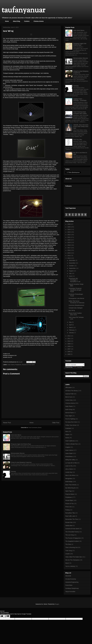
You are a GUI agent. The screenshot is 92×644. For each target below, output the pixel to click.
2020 (69, 240)
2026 (69, 224)
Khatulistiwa (69, 457)
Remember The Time (72, 519)
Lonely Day (69, 472)
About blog (16, 21)
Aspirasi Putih (69, 394)
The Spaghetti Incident (72, 541)
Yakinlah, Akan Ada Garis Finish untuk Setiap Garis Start (81, 126)
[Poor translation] (7, 616)
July (70, 273)
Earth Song (69, 409)
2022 (69, 235)
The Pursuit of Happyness (73, 538)
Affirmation (69, 387)
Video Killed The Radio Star (74, 557)
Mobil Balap (69, 482)
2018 (69, 245)
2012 (69, 336)
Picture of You (69, 504)
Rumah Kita (69, 522)
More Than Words (71, 485)
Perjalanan (18, 365)
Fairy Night (69, 416)
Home (7, 21)
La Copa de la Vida (71, 463)
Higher (67, 435)
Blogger (57, 604)
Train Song (69, 551)
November (72, 263)
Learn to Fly (69, 466)
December (72, 260)
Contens (27, 21)
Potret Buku (69, 585)
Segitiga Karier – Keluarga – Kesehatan (80, 100)
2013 (69, 258)
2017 (69, 248)
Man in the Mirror (70, 475)
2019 (69, 242)
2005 (69, 354)
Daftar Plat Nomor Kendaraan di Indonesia (77, 302)
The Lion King (69, 535)
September (72, 268)
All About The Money (72, 391)
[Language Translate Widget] (75, 365)
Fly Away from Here (71, 422)
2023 (69, 232)
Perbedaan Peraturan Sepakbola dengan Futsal (75, 290)
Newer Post (7, 423)
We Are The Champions (72, 560)
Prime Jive (68, 507)
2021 (69, 237)
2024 (69, 229)
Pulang (67, 510)
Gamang (13, 471)
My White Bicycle (70, 488)
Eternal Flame (70, 413)
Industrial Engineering (72, 582)
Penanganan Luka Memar (76, 298)
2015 (69, 253)
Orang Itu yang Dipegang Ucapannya (21, 462)
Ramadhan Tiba (70, 513)
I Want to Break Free (72, 444)
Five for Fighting (70, 419)
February (72, 330)
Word (67, 563)
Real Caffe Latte (70, 516)
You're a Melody (70, 566)
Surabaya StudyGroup (72, 588)
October (72, 266)
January (72, 333)
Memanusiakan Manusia (18, 453)
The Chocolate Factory (72, 532)
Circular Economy (71, 579)
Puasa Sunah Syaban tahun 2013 (75, 314)
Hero (67, 431)
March (71, 327)
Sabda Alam (69, 526)
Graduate (68, 428)
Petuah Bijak (69, 500)
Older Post (56, 423)
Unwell (67, 554)
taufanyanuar (23, 10)
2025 (69, 227)
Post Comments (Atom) (35, 428)
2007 (69, 349)
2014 (69, 256)
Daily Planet (69, 406)
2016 (69, 250)
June (71, 276)
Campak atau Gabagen (76, 308)
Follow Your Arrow (71, 425)
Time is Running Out (71, 547)
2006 (69, 352)
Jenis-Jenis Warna (16, 435)
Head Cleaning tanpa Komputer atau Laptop (80, 113)
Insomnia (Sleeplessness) (76, 305)
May (70, 322)
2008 (69, 346)
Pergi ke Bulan (70, 494)
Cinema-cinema (39, 21)
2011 (69, 339)
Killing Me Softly (70, 460)
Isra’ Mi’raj (72, 310)
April (71, 325)
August (71, 271)
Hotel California (70, 441)
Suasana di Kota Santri (28, 365)
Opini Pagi (68, 491)
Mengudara (69, 479)
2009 (69, 344)
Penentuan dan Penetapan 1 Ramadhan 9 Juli (74, 280)
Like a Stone (69, 469)
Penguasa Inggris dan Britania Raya (21, 444)
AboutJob (68, 576)
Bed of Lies (69, 397)
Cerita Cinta (69, 400)
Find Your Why (78, 140)
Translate (78, 367)
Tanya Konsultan (70, 592)
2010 (69, 341)
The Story (68, 544)
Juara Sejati (69, 453)
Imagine (68, 447)
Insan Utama (11, 365)
